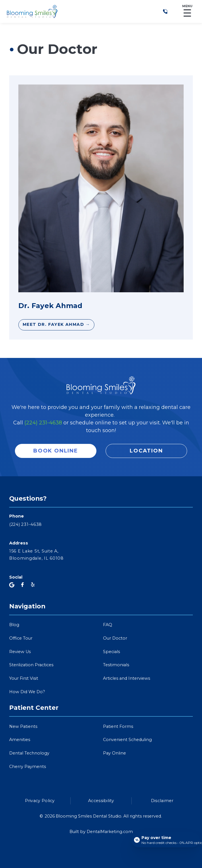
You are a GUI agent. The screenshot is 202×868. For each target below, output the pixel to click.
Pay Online (114, 753)
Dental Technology (29, 753)
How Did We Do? (27, 692)
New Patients (23, 726)
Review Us (20, 652)
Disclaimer (162, 801)
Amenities (20, 740)
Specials (111, 652)
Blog (14, 625)
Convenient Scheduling (127, 740)
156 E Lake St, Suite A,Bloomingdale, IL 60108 (36, 555)
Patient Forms (118, 726)
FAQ (108, 625)
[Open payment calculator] (166, 840)
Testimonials (116, 665)
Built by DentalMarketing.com (101, 832)
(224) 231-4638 (43, 423)
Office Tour (21, 638)
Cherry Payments (28, 767)
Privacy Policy (40, 801)
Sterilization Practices (31, 665)
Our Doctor (115, 638)
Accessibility (101, 801)
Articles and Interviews (127, 678)
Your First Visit (24, 678)
